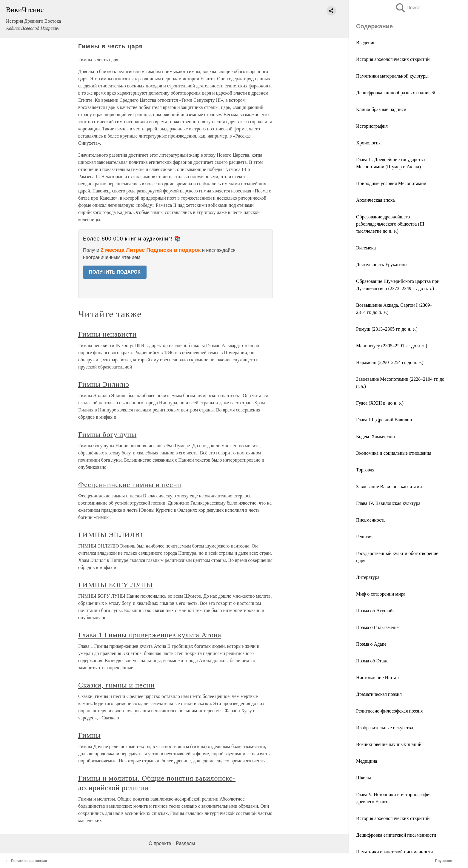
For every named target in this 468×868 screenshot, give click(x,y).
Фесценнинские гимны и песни (130, 485)
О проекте (160, 843)
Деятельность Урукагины (382, 265)
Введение (366, 43)
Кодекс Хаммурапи (375, 436)
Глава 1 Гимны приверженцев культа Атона (150, 635)
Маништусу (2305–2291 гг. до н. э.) (392, 346)
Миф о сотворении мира (381, 594)
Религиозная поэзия (29, 861)
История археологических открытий (393, 59)
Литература (368, 577)
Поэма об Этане (372, 661)
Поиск (407, 8)
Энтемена (366, 248)
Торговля (365, 470)
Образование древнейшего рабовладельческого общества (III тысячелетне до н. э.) (390, 224)
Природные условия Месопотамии (391, 183)
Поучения (444, 861)
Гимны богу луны (107, 434)
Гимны (89, 735)
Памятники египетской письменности (394, 852)
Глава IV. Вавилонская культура (388, 503)
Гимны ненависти (107, 334)
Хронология (368, 143)
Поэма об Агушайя (375, 611)
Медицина (367, 761)
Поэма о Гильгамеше (377, 627)
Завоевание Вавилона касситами (389, 487)
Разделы (185, 843)
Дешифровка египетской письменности (396, 835)
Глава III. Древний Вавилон (384, 420)
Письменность (371, 520)
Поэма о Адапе (371, 644)
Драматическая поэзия (379, 694)
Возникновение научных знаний (389, 744)
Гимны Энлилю (104, 384)
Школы (364, 778)
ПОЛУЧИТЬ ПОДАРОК (115, 272)
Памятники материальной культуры (392, 76)
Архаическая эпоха (375, 200)
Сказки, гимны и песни (116, 685)
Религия (364, 537)
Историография (372, 126)
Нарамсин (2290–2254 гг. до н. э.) (390, 362)
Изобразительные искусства (385, 728)
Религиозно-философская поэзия (389, 711)
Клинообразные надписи (381, 109)
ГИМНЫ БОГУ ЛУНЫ (116, 585)
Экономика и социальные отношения (394, 453)
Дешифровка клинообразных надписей (396, 93)
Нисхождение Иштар (377, 677)
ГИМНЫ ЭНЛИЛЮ (110, 535)
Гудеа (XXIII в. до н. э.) (380, 403)
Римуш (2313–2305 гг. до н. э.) (387, 329)
